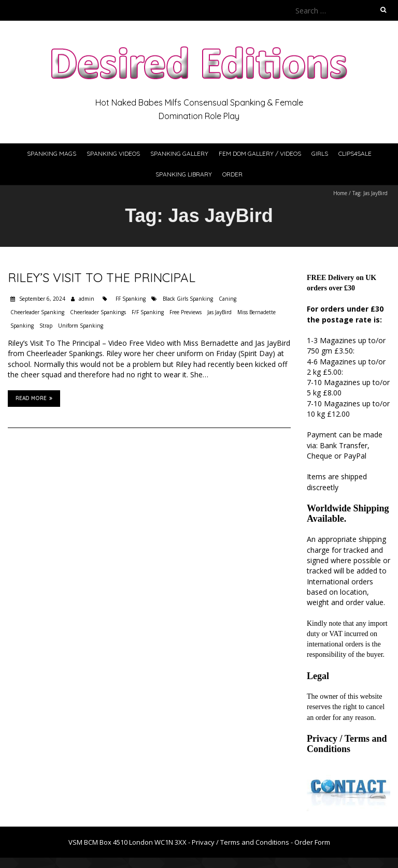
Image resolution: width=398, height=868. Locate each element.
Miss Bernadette (257, 312)
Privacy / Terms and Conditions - (243, 842)
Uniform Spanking (81, 326)
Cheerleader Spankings (98, 312)
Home (340, 193)
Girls (320, 153)
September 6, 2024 (41, 299)
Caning (228, 299)
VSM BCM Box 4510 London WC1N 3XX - (130, 842)
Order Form (312, 842)
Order (232, 174)
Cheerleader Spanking (37, 312)
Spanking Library (184, 174)
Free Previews (186, 312)
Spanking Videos (113, 153)
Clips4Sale (355, 153)
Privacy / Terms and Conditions (347, 744)
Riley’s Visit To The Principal (102, 277)
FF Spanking (131, 299)
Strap (46, 326)
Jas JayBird (219, 312)
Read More (34, 398)
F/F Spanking (148, 312)
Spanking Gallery (179, 153)
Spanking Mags (52, 153)
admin (87, 299)
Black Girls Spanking (188, 299)
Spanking (22, 326)
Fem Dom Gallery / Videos (260, 153)
